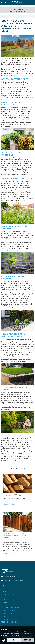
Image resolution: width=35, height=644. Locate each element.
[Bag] (32, 2)
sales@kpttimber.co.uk (15, 580)
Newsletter (7, 614)
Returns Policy (8, 611)
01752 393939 (10, 577)
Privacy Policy (8, 619)
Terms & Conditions (10, 622)
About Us (5, 616)
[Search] (5, 2)
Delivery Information (11, 608)
